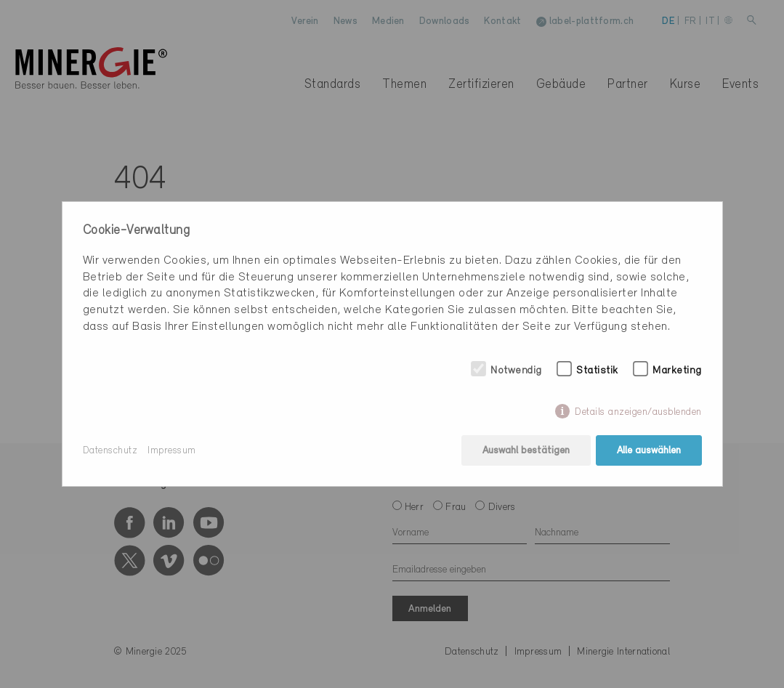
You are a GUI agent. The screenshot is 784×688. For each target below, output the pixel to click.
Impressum (172, 451)
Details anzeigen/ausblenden (638, 412)
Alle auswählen (649, 451)
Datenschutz (110, 451)
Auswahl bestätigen (526, 451)
